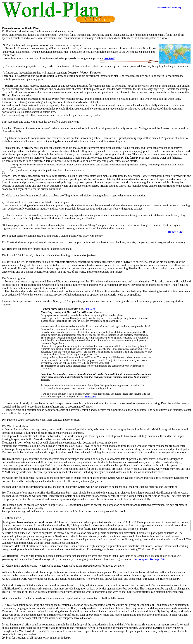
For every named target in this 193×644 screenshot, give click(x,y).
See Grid (109, 58)
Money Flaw (175, 232)
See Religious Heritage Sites (150, 559)
